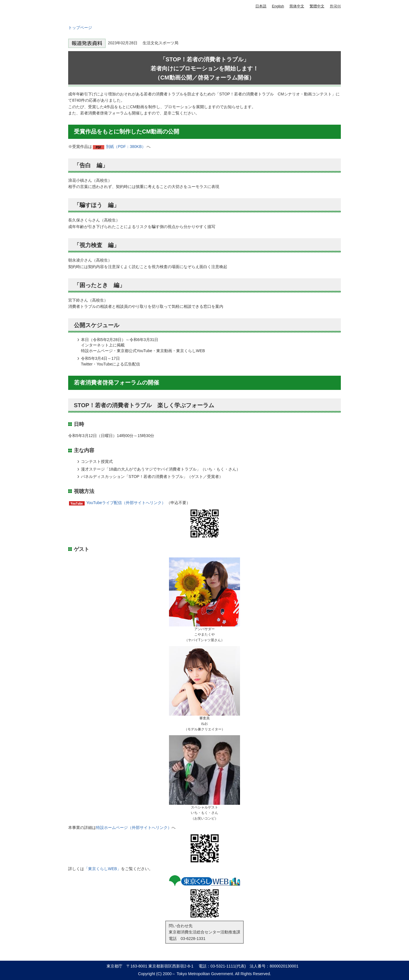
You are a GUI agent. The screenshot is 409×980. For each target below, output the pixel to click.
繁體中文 (317, 6)
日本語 (261, 6)
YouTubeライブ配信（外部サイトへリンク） (126, 503)
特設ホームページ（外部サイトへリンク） (134, 828)
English (278, 6)
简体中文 (297, 6)
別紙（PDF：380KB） (126, 147)
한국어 (335, 6)
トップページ (80, 28)
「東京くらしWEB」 (103, 869)
